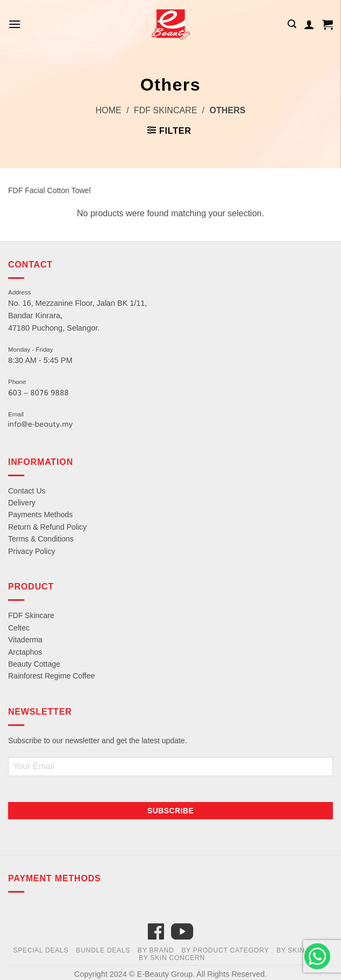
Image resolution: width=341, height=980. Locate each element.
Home (108, 110)
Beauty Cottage (34, 664)
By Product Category (225, 950)
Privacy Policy (32, 551)
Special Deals (41, 950)
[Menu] (15, 24)
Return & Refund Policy (47, 527)
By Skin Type (301, 950)
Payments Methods (40, 515)
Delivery (22, 503)
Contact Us (27, 491)
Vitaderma (25, 640)
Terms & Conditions (41, 539)
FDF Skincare (165, 110)
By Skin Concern (172, 958)
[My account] (309, 24)
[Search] (292, 24)
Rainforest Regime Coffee (52, 676)
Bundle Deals (103, 950)
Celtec (19, 628)
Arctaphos (25, 652)
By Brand (156, 950)
